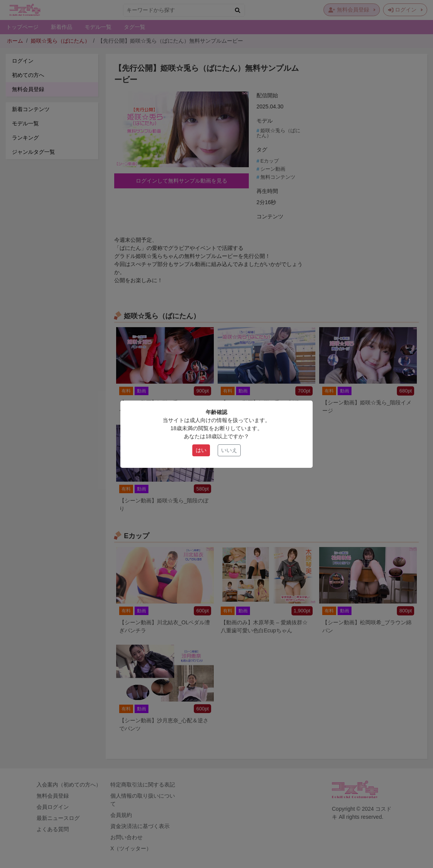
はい (201, 450)
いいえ (229, 450)
